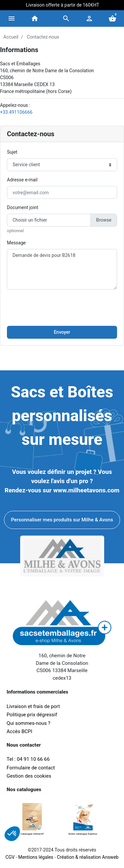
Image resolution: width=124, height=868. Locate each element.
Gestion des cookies (29, 776)
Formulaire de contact (31, 768)
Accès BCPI (20, 731)
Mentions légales (36, 857)
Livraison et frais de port (34, 706)
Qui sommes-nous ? (28, 723)
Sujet (12, 152)
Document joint (23, 207)
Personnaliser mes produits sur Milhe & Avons (62, 520)
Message (16, 243)
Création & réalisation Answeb (88, 857)
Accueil (11, 37)
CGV (10, 857)
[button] (66, 18)
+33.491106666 (16, 112)
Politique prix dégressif (32, 715)
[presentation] (62, 308)
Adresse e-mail (22, 180)
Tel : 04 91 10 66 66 (28, 759)
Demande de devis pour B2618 (62, 269)
